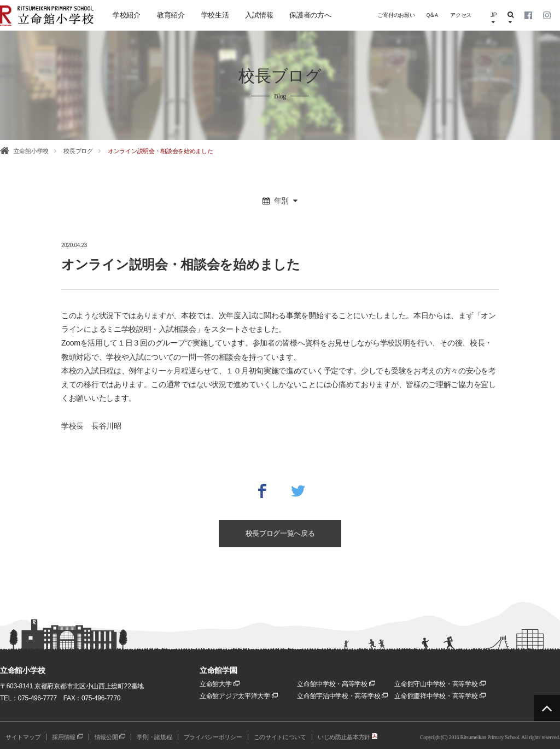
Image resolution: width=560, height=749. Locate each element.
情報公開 (110, 737)
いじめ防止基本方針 (348, 737)
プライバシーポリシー (213, 737)
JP (494, 19)
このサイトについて (280, 737)
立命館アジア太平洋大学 (239, 696)
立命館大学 (220, 684)
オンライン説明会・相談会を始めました (161, 151)
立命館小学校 (31, 151)
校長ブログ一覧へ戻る (280, 533)
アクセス (461, 15)
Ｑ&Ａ (432, 15)
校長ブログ (78, 151)
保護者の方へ (310, 15)
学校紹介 (127, 15)
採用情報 (68, 737)
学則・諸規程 (154, 737)
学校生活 (215, 15)
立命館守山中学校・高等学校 (440, 684)
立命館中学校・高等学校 (336, 684)
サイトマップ (23, 737)
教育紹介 (171, 15)
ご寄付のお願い (396, 15)
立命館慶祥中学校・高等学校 (440, 696)
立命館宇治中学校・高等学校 (342, 696)
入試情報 (259, 15)
